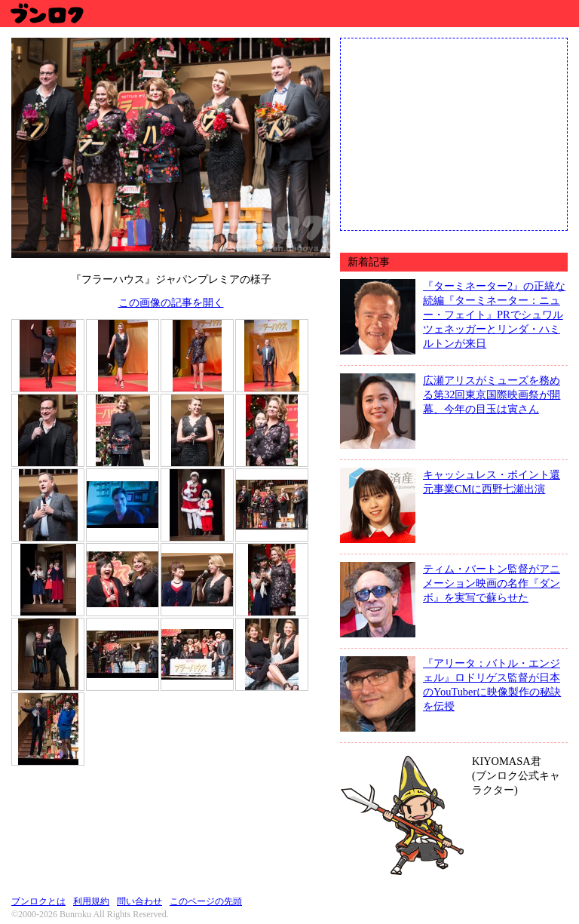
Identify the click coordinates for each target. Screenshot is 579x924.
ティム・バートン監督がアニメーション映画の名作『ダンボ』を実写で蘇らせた (492, 583)
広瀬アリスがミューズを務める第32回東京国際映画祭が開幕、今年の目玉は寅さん (492, 394)
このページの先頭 (206, 901)
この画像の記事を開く (171, 302)
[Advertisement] (454, 133)
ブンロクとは (38, 901)
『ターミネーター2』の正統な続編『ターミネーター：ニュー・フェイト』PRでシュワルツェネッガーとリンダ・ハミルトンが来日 (494, 315)
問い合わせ (139, 901)
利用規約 (91, 901)
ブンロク (46, 13)
